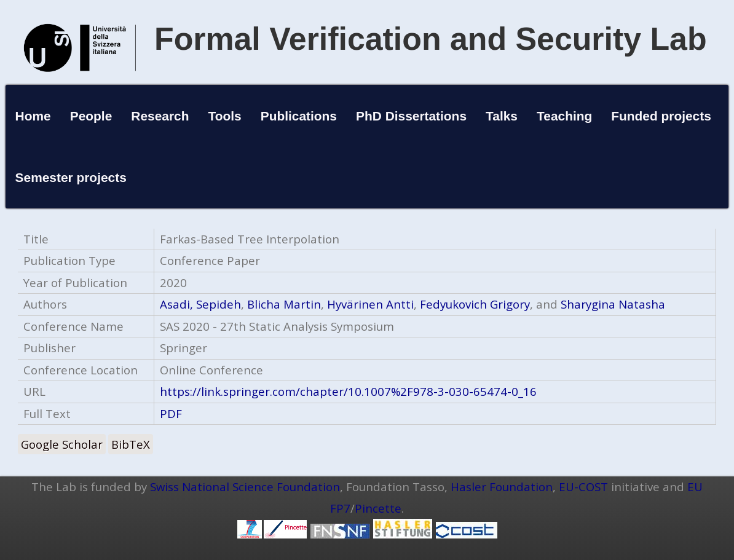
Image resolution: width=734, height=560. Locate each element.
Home (33, 116)
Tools (225, 116)
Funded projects (661, 116)
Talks (502, 116)
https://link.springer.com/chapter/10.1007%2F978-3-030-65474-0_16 (348, 391)
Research (160, 116)
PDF (171, 413)
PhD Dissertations (411, 116)
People (91, 116)
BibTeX (131, 444)
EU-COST (583, 487)
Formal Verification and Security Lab (431, 39)
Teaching (564, 116)
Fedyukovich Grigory (475, 304)
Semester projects (71, 177)
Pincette (378, 508)
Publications (299, 116)
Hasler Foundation (502, 487)
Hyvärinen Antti (370, 304)
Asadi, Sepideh (200, 304)
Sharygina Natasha (613, 304)
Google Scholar (62, 444)
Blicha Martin (284, 304)
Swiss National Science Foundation (245, 487)
